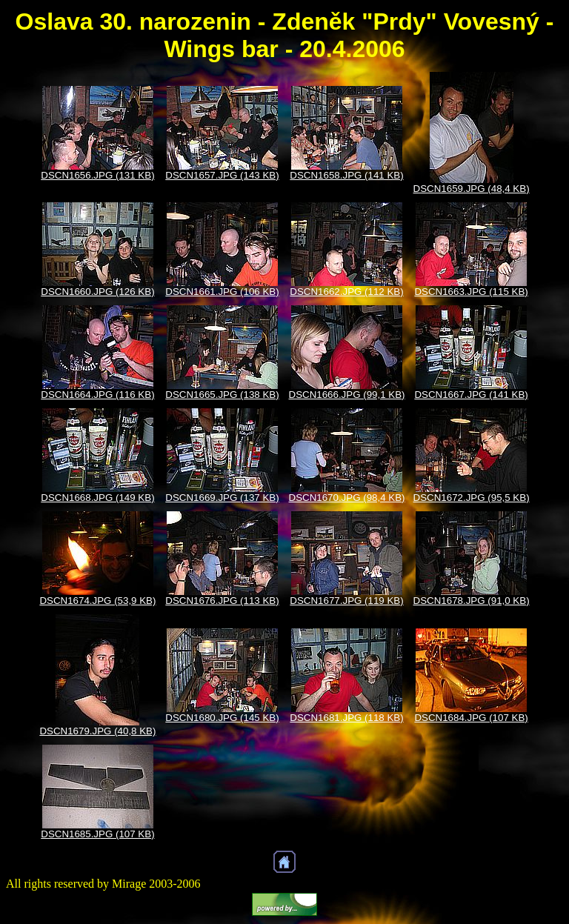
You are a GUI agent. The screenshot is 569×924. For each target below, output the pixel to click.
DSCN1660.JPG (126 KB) (97, 292)
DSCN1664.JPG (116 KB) (97, 395)
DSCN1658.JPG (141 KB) (346, 175)
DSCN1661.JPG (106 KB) (222, 292)
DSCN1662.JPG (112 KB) (346, 292)
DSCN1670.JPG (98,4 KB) (347, 498)
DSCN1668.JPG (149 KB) (97, 498)
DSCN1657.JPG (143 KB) (222, 175)
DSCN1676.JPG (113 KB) (222, 601)
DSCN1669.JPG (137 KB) (222, 498)
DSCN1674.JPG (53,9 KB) (97, 601)
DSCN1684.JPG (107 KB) (471, 718)
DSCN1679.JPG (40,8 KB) (97, 731)
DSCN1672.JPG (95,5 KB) (472, 498)
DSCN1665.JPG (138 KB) (222, 395)
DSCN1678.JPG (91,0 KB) (472, 601)
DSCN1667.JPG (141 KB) (471, 395)
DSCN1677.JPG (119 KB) (346, 601)
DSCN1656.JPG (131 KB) (97, 175)
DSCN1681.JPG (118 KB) (346, 718)
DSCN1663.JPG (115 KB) (471, 292)
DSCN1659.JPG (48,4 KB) (472, 189)
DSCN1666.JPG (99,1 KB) (347, 395)
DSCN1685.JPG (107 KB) (97, 834)
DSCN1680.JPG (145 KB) (222, 718)
